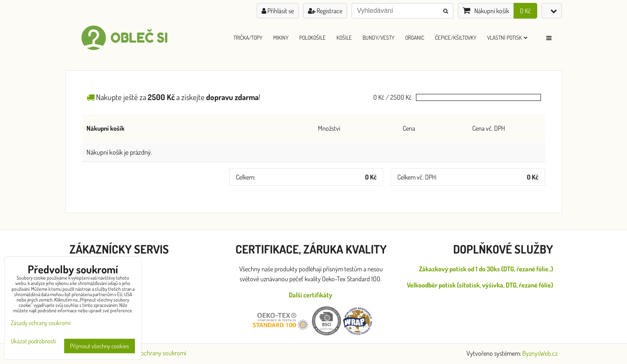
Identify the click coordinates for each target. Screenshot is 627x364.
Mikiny (281, 37)
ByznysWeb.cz (540, 353)
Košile (344, 37)
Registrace (325, 11)
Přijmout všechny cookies (100, 346)
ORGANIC (415, 37)
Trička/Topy (248, 37)
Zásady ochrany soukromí (154, 353)
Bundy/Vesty (378, 37)
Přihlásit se (278, 11)
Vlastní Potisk (507, 37)
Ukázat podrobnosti (33, 341)
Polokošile (312, 37)
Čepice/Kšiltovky (456, 37)
